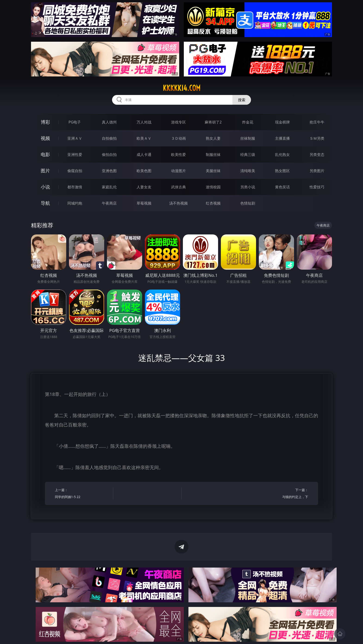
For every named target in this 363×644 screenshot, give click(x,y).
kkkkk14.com (182, 88)
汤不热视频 (178, 203)
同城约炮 (75, 203)
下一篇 (280, 494)
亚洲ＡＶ (75, 138)
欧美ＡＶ (144, 138)
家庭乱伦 (109, 187)
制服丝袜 (213, 155)
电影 (45, 154)
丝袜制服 (248, 138)
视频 (45, 138)
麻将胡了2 (213, 122)
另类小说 (248, 187)
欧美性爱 (178, 155)
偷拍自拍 (109, 155)
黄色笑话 (282, 187)
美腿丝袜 (213, 171)
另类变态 (317, 155)
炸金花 (248, 122)
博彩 (45, 122)
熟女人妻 (213, 138)
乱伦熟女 (282, 155)
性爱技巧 (317, 187)
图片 (45, 171)
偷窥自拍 (75, 171)
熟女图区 (282, 171)
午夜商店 (109, 203)
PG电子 (75, 122)
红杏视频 (213, 203)
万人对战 (144, 122)
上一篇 (83, 494)
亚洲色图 (109, 171)
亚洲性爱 (75, 155)
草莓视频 (144, 203)
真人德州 (109, 122)
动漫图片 (178, 171)
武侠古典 (178, 187)
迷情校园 (213, 187)
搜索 (242, 100)
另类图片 (317, 171)
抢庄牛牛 (317, 122)
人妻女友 (144, 187)
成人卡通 (144, 155)
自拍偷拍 (109, 138)
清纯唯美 (248, 171)
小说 (45, 187)
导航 (45, 203)
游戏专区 (178, 122)
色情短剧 (248, 203)
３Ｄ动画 (178, 138)
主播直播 (282, 138)
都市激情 (75, 187)
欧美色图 (144, 171)
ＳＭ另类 (317, 138)
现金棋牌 (282, 122)
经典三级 (248, 155)
